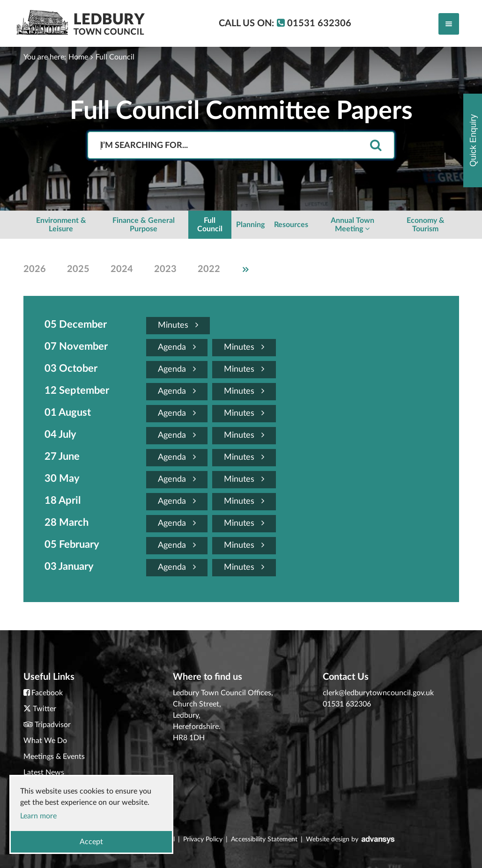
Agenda (177, 347)
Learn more (38, 816)
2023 (165, 269)
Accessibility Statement (264, 839)
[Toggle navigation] (449, 24)
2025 (78, 269)
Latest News (44, 772)
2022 (209, 269)
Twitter (44, 709)
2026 (35, 269)
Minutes (178, 325)
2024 (122, 269)
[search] (376, 146)
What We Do (45, 741)
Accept (91, 842)
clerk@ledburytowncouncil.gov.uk (378, 693)
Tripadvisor (53, 725)
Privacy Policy (203, 839)
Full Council (115, 57)
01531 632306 (347, 704)
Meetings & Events (54, 757)
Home (78, 57)
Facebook (47, 693)
